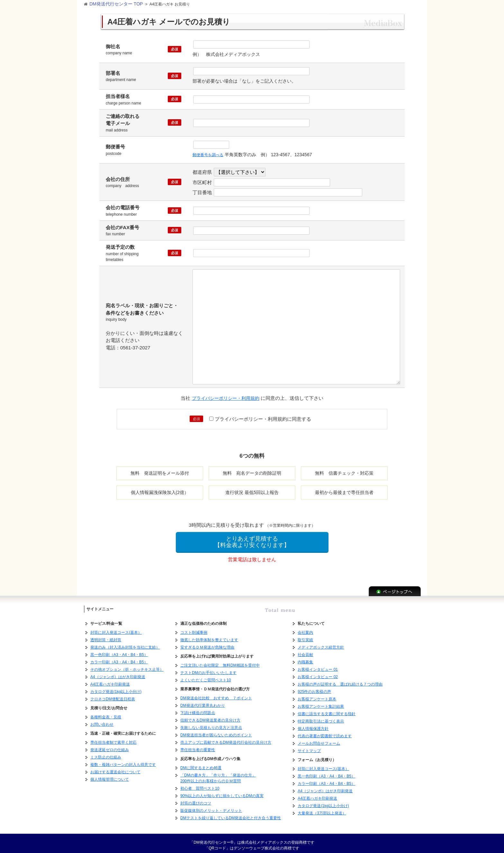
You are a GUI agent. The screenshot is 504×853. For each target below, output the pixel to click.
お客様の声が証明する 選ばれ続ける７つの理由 (340, 680)
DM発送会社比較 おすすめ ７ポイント (216, 694)
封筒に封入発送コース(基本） (116, 629)
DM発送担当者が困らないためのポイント (216, 731)
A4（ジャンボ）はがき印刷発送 (118, 673)
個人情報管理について (110, 776)
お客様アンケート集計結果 (321, 703)
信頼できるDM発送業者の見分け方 (210, 716)
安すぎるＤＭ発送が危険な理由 (207, 643)
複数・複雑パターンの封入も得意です (123, 761)
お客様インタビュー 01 (318, 666)
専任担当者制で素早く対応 (113, 739)
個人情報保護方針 (313, 725)
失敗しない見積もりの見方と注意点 (211, 724)
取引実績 (305, 636)
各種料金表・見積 (106, 713)
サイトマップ (309, 747)
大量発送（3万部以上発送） (322, 809)
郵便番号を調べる (211, 152)
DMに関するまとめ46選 (201, 764)
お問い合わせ (102, 721)
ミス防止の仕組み (106, 753)
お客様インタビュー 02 (318, 673)
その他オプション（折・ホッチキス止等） (127, 666)
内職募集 (305, 658)
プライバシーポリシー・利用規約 (225, 395)
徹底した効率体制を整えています (209, 636)
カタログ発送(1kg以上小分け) (116, 688)
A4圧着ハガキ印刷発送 (110, 680)
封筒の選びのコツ (196, 799)
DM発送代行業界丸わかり (203, 702)
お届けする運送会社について (115, 768)
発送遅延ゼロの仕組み (110, 746)
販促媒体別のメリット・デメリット (211, 807)
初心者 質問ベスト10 (200, 785)
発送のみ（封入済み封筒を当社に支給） (125, 643)
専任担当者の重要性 (198, 746)
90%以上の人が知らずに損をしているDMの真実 (222, 792)
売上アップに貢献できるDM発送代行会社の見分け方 (226, 739)
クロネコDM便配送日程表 (113, 695)
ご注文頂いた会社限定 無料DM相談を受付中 (220, 661)
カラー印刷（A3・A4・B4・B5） (119, 658)
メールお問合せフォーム (319, 740)
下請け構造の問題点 (198, 709)
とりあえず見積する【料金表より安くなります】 (252, 538)
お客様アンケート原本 (317, 695)
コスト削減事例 (194, 629)
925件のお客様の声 (314, 688)
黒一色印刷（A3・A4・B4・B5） (119, 651)
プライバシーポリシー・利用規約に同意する (260, 415)
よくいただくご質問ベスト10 (206, 676)
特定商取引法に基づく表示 (321, 717)
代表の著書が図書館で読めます (325, 732)
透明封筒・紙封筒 (106, 636)
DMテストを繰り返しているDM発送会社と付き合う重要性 (231, 814)
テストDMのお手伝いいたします (208, 669)
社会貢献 (305, 651)
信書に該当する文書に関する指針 (327, 710)
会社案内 (305, 629)
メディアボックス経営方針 (321, 643)
